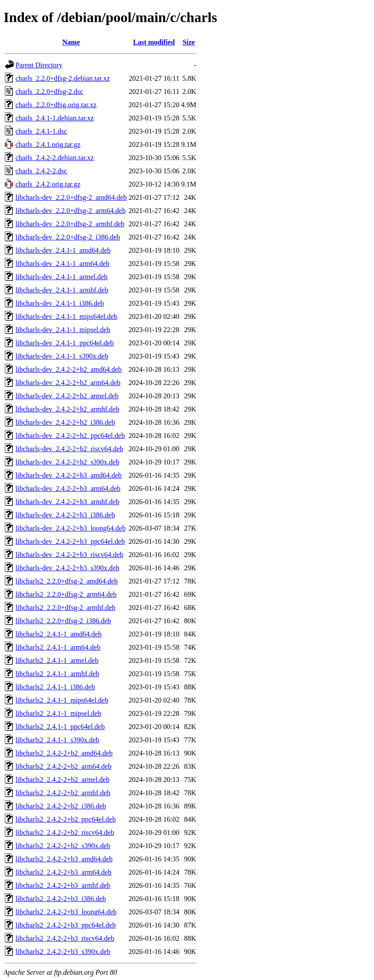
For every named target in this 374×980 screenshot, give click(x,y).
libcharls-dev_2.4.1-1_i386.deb (60, 303)
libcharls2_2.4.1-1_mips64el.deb (62, 700)
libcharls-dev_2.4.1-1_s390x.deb (62, 356)
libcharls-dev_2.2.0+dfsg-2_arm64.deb (70, 211)
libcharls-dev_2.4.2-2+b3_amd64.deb (69, 475)
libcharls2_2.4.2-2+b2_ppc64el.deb (66, 819)
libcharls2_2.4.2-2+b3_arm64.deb (63, 872)
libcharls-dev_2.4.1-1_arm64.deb (62, 264)
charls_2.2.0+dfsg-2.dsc (49, 92)
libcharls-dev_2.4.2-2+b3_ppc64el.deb (70, 541)
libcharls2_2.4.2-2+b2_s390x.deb (63, 846)
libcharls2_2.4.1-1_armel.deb (57, 660)
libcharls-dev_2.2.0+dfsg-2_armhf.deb (70, 224)
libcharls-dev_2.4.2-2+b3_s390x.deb (67, 568)
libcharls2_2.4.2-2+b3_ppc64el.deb (66, 925)
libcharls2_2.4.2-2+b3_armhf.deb (63, 885)
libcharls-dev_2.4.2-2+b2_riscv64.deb (69, 449)
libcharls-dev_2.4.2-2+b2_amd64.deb (69, 369)
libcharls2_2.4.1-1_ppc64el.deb (60, 727)
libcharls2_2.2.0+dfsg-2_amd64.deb (67, 581)
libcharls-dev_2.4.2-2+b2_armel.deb (67, 396)
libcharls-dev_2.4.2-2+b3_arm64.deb (68, 488)
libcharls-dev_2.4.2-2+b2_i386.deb (65, 422)
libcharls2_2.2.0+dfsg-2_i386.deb (63, 621)
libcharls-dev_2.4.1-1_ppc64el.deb (65, 343)
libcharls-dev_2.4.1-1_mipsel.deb (63, 330)
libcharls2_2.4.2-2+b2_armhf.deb (63, 793)
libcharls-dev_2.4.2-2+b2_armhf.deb (67, 409)
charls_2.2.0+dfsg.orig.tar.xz (56, 105)
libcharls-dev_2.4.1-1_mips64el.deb (66, 316)
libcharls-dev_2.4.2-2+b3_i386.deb (65, 515)
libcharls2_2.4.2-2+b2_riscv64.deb (65, 832)
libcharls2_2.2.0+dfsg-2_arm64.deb (66, 594)
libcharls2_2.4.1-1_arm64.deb (58, 647)
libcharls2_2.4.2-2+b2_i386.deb (61, 806)
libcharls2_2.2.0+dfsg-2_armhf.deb (65, 608)
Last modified (154, 42)
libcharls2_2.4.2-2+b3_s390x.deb (63, 952)
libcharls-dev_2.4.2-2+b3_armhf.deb (67, 502)
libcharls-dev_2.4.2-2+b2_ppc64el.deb (70, 436)
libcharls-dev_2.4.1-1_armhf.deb (62, 290)
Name (71, 42)
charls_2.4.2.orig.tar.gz (48, 184)
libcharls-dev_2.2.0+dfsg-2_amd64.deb (71, 197)
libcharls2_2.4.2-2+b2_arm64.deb (63, 766)
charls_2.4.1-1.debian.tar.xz (55, 118)
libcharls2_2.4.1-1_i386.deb (55, 687)
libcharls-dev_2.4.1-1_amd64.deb (63, 250)
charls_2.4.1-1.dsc (41, 131)
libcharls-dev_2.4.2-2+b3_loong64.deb (70, 528)
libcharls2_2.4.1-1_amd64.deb (59, 634)
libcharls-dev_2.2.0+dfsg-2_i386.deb (68, 237)
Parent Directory (39, 65)
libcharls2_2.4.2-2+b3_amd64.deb (64, 859)
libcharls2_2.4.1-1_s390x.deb (57, 740)
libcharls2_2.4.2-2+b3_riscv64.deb (65, 938)
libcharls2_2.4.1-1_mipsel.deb (58, 713)
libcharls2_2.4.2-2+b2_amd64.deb (64, 753)
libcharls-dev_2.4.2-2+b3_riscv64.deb (69, 555)
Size (189, 42)
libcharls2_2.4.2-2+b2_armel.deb (62, 780)
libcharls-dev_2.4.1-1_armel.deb (61, 277)
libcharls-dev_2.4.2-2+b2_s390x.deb (67, 462)
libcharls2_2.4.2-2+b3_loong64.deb (66, 912)
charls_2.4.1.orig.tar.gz (48, 144)
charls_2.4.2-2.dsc (41, 171)
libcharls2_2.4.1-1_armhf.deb (57, 674)
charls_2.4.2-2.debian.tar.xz (55, 158)
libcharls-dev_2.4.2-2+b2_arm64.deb (68, 383)
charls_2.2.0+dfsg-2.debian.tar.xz (63, 78)
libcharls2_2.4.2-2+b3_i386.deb (61, 899)
